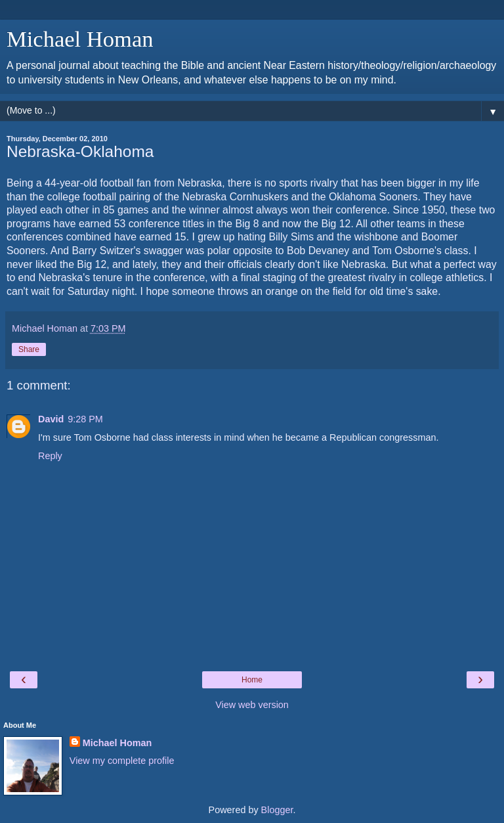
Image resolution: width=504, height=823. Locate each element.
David (51, 419)
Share (29, 349)
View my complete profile (122, 761)
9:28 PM (85, 419)
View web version (252, 705)
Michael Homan (80, 39)
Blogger (277, 810)
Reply (50, 456)
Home (252, 680)
